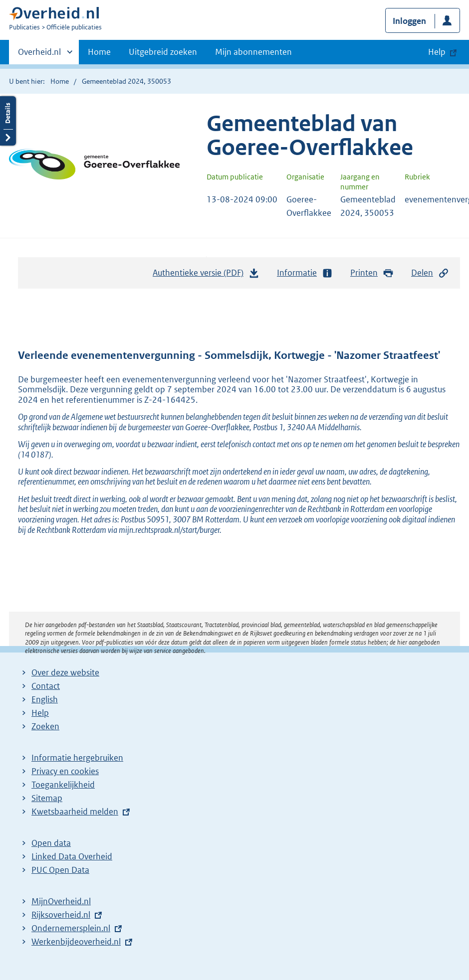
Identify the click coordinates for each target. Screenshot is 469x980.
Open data (51, 843)
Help (40, 713)
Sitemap (47, 798)
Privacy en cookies (65, 771)
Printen (372, 273)
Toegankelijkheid (63, 785)
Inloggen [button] (409, 21)
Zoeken (45, 726)
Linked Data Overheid (72, 856)
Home (99, 52)
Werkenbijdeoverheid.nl (76, 942)
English (45, 699)
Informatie (305, 273)
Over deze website (65, 672)
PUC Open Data (60, 870)
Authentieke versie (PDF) (206, 275)
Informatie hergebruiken (77, 758)
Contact (46, 686)
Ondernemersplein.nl (71, 928)
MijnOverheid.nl (61, 901)
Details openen (8, 121)
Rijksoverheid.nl (61, 915)
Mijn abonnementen (253, 52)
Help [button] (437, 52)
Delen (430, 273)
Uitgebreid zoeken (163, 52)
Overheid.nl (39, 55)
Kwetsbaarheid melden (75, 812)
